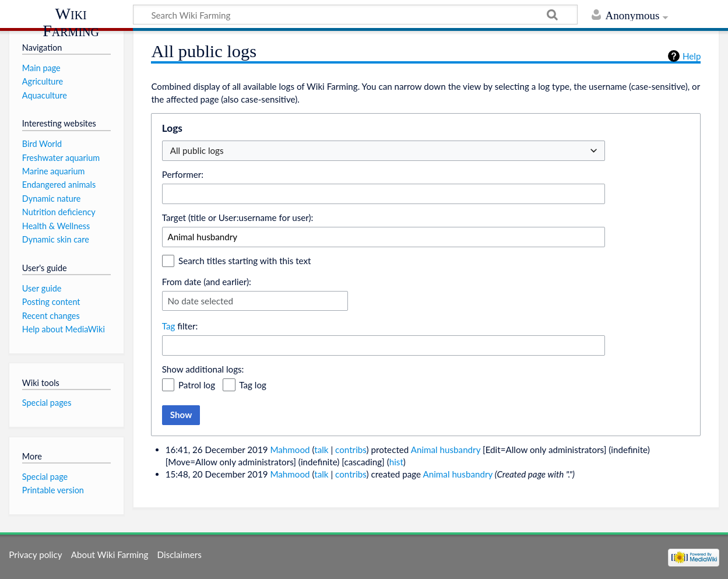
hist (396, 462)
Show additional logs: (203, 369)
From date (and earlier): (207, 282)
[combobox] (384, 194)
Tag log (253, 385)
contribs (351, 450)
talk (321, 450)
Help (692, 56)
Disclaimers (180, 555)
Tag (169, 326)
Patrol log (197, 385)
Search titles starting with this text (245, 261)
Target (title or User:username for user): (238, 217)
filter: (180, 326)
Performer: (183, 174)
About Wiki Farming (110, 555)
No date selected (200, 301)
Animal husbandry (446, 450)
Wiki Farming (71, 22)
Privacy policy (35, 555)
